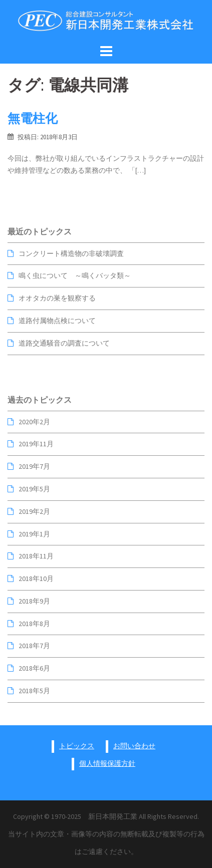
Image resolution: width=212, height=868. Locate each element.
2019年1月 (34, 534)
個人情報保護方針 (107, 763)
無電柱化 (33, 118)
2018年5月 (34, 691)
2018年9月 (34, 601)
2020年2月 (34, 422)
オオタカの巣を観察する (57, 298)
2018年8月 (34, 624)
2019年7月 (34, 466)
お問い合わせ (134, 746)
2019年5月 (34, 489)
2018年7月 (34, 646)
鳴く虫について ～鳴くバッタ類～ (75, 275)
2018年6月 (34, 668)
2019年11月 (36, 444)
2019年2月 (34, 511)
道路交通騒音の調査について (64, 343)
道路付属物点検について (57, 321)
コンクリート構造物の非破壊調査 (71, 253)
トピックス (77, 746)
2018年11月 (36, 556)
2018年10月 (36, 578)
